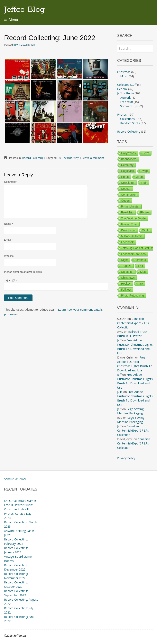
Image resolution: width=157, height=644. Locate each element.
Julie (120, 392)
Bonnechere (129, 159)
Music (124, 76)
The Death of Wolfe (133, 218)
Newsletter (128, 183)
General (122, 89)
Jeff (33, 45)
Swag (144, 171)
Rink (140, 284)
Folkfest (126, 290)
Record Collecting (33, 158)
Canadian (127, 272)
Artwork (125, 98)
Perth (146, 153)
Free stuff (127, 102)
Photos (122, 114)
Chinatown (128, 278)
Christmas (124, 72)
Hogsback (127, 171)
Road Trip (127, 212)
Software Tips (129, 106)
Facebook (127, 242)
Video (139, 177)
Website (9, 256)
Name (8, 224)
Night (124, 260)
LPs (59, 158)
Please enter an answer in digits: (23, 272)
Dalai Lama (128, 230)
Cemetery (127, 165)
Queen (125, 201)
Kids (143, 272)
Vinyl (76, 158)
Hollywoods (128, 153)
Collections (127, 119)
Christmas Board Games (20, 501)
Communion (129, 195)
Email (8, 240)
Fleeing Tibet (129, 224)
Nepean (126, 189)
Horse (125, 177)
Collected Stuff (127, 85)
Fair (141, 266)
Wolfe (146, 230)
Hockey (126, 284)
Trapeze (126, 266)
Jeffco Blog (24, 10)
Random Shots (130, 123)
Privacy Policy (126, 458)
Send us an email (15, 479)
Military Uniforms (132, 236)
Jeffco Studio (126, 93)
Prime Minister (130, 206)
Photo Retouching (132, 295)
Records (67, 158)
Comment (11, 182)
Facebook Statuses (133, 254)
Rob (144, 183)
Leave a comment (93, 158)
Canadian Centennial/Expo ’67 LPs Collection (133, 323)
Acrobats (140, 260)
